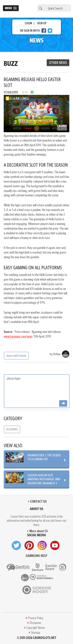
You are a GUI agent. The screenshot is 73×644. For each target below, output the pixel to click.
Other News (58, 63)
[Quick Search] (57, 8)
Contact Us (38, 501)
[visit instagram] (42, 545)
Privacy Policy (36, 618)
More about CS (39, 531)
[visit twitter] (16, 545)
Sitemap (36, 633)
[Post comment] (63, 404)
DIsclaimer (36, 623)
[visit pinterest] (29, 545)
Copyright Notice (36, 628)
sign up (42, 23)
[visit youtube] (55, 545)
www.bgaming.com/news (18, 336)
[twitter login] (50, 31)
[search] (40, 8)
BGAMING (12, 429)
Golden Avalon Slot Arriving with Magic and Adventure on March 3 (44, 479)
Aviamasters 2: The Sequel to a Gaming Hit (44, 457)
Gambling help (36, 556)
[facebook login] (44, 31)
